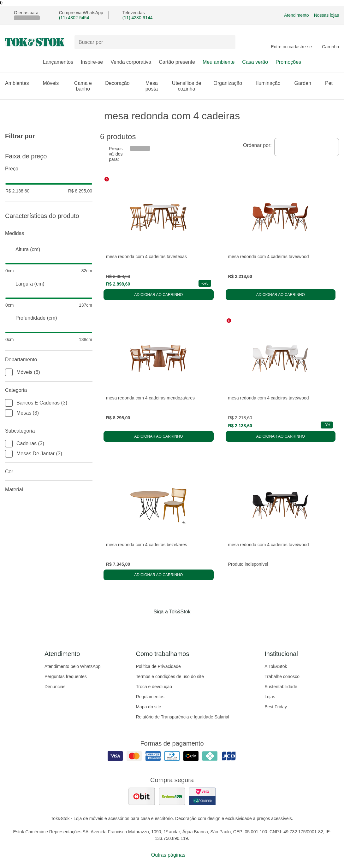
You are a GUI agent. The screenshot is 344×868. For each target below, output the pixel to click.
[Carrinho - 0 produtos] (330, 42)
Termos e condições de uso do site (170, 676)
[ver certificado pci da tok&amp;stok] (202, 796)
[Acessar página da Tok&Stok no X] (199, 625)
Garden (306, 83)
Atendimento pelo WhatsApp (72, 666)
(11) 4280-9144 (138, 18)
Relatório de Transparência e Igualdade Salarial (182, 717)
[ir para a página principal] (35, 42)
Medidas (49, 233)
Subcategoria (49, 431)
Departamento (49, 360)
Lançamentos (58, 62)
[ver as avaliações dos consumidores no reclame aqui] (172, 796)
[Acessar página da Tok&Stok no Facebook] (145, 625)
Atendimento (297, 15)
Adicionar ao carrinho (158, 295)
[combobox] (307, 147)
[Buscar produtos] (155, 42)
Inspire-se (92, 62)
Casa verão (255, 62)
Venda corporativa (131, 62)
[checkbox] (9, 372)
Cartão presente (177, 62)
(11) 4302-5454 (74, 18)
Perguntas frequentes (66, 676)
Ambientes (20, 83)
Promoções (288, 62)
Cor (49, 472)
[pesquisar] (228, 42)
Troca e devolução (154, 687)
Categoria (49, 390)
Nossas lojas (326, 15)
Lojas (270, 697)
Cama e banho (86, 86)
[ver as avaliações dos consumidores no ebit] (142, 796)
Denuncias (55, 687)
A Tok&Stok (276, 666)
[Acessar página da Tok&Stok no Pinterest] (181, 625)
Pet (332, 83)
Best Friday (276, 707)
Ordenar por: (257, 145)
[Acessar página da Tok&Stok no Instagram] (163, 625)
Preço (49, 169)
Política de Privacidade (158, 666)
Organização (231, 83)
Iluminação (271, 83)
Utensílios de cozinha (189, 86)
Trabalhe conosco (282, 676)
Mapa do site (148, 707)
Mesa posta (155, 86)
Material (49, 490)
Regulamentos (150, 697)
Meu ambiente (219, 62)
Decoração (120, 83)
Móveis (54, 83)
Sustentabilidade (281, 687)
